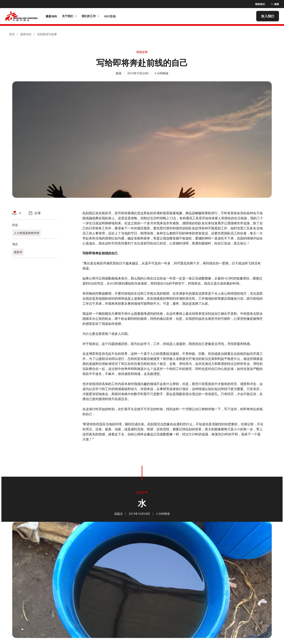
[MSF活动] (110, 16)
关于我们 (69, 16)
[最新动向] (51, 16)
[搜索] (275, 4)
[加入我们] (268, 16)
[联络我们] (260, 4)
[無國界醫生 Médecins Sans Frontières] (21, 16)
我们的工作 (91, 16)
